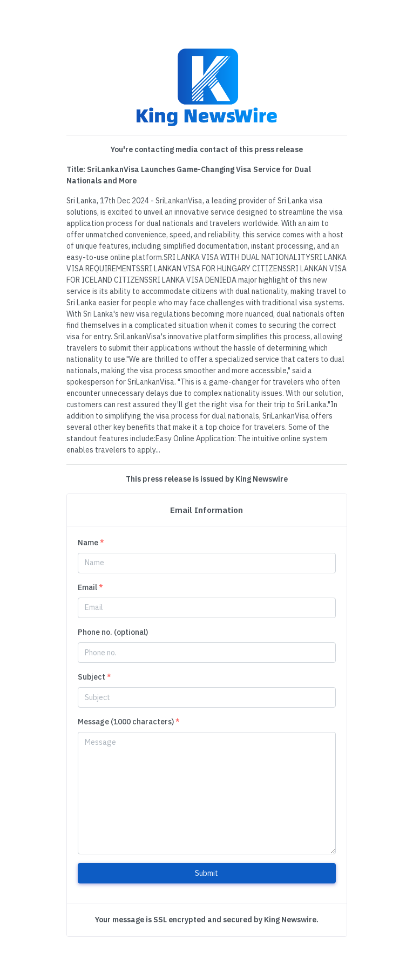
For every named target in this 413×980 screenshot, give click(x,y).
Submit (206, 873)
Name (91, 543)
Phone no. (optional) (113, 632)
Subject (94, 677)
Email (90, 587)
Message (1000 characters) (129, 722)
